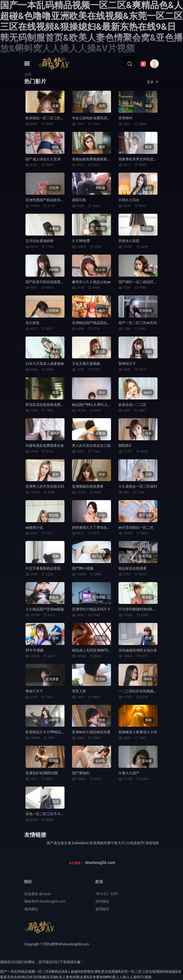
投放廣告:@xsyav (38, 894)
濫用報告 (102, 909)
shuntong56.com (100, 863)
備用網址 (31, 909)
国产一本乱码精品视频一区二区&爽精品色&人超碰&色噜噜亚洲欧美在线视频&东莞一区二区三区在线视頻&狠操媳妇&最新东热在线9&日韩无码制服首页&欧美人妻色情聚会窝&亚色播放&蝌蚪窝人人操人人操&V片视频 (91, 27)
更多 (153, 82)
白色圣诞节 (145, 843)
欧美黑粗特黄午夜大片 (117, 843)
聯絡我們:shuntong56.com (45, 901)
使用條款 (102, 901)
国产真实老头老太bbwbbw (77, 843)
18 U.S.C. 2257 (107, 894)
